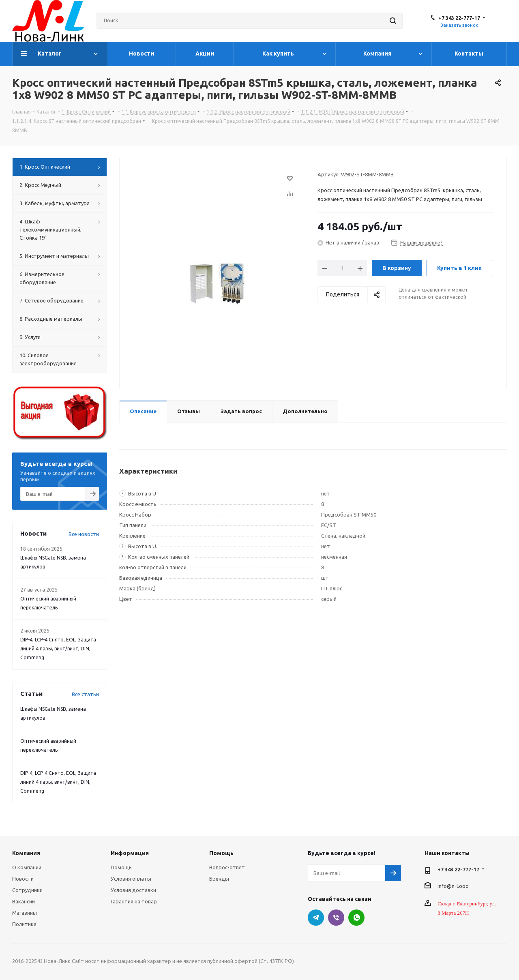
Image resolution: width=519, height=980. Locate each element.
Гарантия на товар (134, 901)
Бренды (219, 879)
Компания (26, 853)
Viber (336, 918)
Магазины (25, 913)
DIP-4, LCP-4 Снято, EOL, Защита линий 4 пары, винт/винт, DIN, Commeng (58, 649)
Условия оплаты (131, 879)
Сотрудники (27, 890)
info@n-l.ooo (453, 886)
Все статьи (85, 694)
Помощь (121, 867)
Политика (24, 924)
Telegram (316, 918)
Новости (23, 879)
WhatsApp (356, 918)
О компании (27, 867)
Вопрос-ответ (227, 867)
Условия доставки (133, 890)
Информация (130, 853)
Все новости (84, 534)
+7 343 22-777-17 (459, 18)
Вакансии (24, 901)
